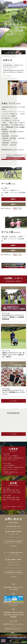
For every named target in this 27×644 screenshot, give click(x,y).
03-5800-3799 (13, 560)
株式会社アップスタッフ (14, 629)
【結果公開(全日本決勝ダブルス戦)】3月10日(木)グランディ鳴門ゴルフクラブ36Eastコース (13, 72)
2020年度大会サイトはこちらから (13, 150)
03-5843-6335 (13, 532)
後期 (20, 208)
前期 (15, 208)
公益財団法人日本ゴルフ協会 (13, 612)
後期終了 (13, 204)
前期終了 (13, 199)
